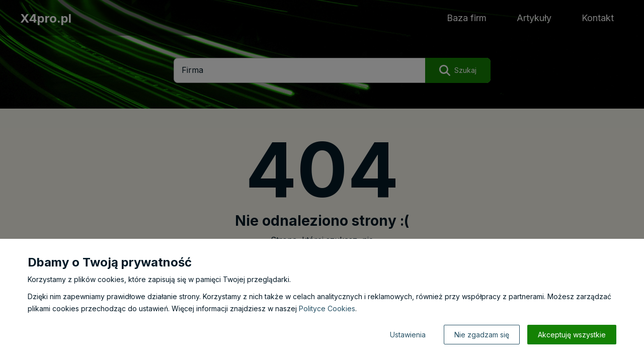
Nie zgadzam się (482, 335)
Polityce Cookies (327, 308)
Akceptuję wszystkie (572, 335)
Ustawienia (408, 335)
